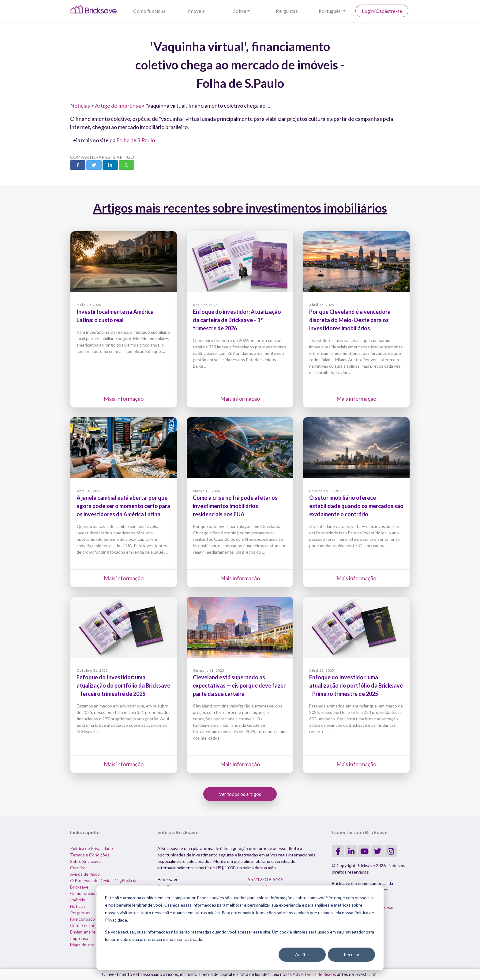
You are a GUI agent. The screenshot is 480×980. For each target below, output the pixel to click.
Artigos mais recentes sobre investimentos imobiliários (240, 208)
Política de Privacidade (92, 848)
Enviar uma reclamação (92, 932)
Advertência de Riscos (314, 974)
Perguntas (287, 11)
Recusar (352, 954)
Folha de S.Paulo (136, 140)
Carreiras (79, 868)
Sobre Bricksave (85, 861)
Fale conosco (82, 919)
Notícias (80, 106)
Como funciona (149, 11)
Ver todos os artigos (240, 794)
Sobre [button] (240, 11)
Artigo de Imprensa (118, 106)
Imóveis (196, 11)
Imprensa (79, 938)
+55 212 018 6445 (264, 879)
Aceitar (302, 954)
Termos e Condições (90, 855)
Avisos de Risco (85, 874)
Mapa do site (82, 945)
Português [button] (330, 11)
